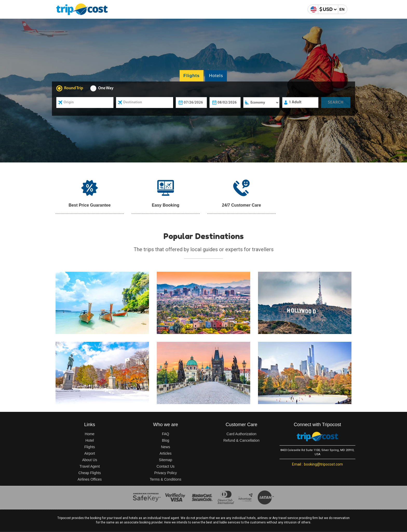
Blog (166, 440)
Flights (90, 447)
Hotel (90, 440)
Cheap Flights (90, 473)
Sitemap (165, 460)
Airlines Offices (90, 479)
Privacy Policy (165, 473)
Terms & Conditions (165, 479)
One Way (106, 88)
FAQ (166, 434)
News (165, 447)
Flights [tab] (192, 76)
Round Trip (74, 88)
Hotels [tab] (216, 76)
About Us (90, 460)
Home (90, 434)
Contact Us (165, 466)
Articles (166, 453)
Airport (90, 453)
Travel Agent (90, 466)
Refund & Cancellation (242, 440)
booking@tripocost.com (317, 464)
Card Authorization (242, 434)
